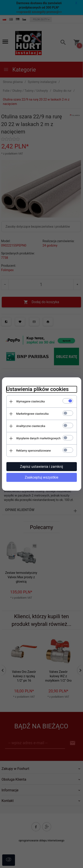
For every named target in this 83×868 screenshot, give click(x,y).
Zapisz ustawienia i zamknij (41, 467)
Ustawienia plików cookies (38, 389)
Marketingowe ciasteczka (32, 414)
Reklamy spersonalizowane (34, 451)
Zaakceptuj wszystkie (41, 477)
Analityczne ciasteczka (31, 426)
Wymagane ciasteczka (31, 401)
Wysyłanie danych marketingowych (39, 438)
